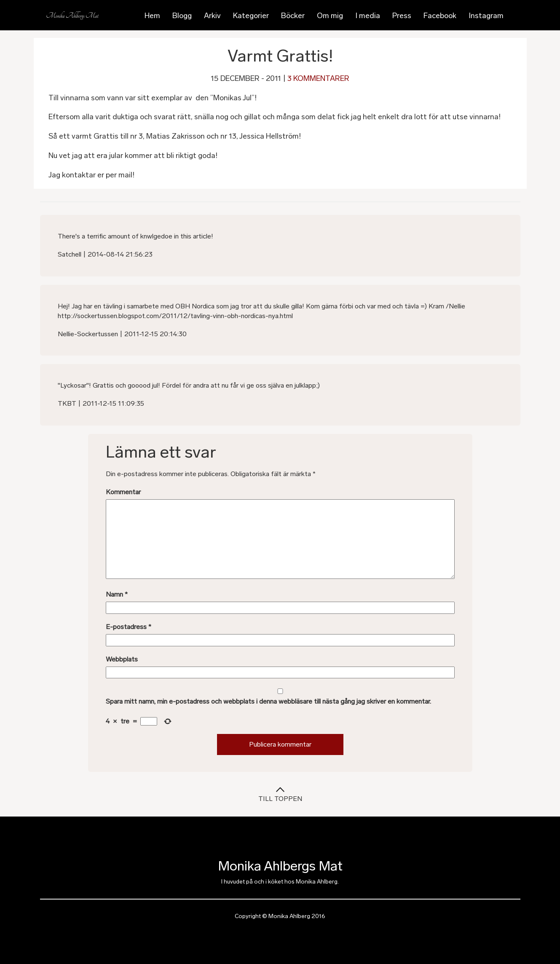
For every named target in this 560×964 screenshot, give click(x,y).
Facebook (440, 16)
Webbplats (122, 659)
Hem (152, 16)
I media (368, 16)
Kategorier (251, 16)
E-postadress (129, 627)
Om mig (330, 16)
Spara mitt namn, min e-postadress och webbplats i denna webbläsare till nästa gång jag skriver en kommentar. (268, 701)
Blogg (182, 16)
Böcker (293, 16)
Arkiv (212, 16)
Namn (117, 594)
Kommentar (123, 492)
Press (402, 16)
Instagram (486, 16)
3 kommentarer (318, 78)
